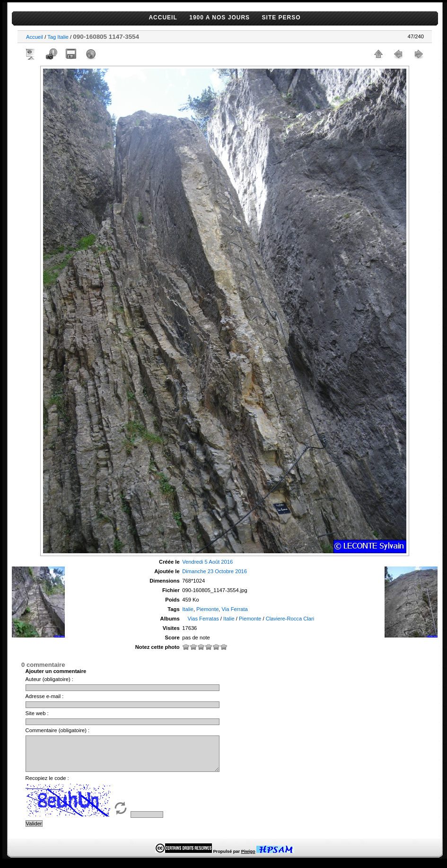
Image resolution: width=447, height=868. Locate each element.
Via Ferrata (235, 609)
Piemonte (207, 609)
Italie (63, 37)
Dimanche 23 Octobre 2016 (215, 571)
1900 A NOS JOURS (219, 18)
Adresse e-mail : (45, 696)
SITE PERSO (281, 18)
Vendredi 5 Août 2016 (207, 562)
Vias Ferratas (203, 619)
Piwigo (248, 859)
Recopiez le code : (47, 785)
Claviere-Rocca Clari (290, 619)
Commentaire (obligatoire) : (58, 730)
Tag (52, 37)
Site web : (37, 713)
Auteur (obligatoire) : (49, 679)
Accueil (35, 37)
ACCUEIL (163, 18)
